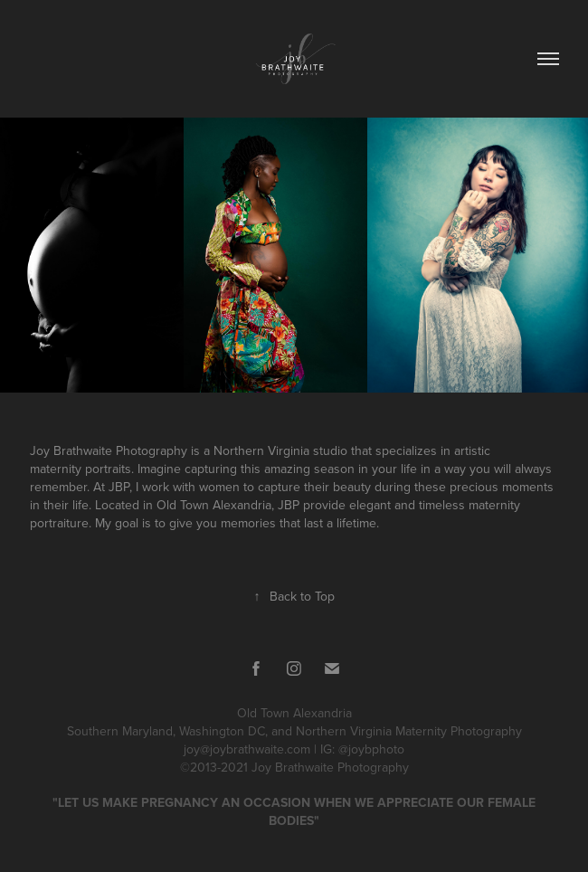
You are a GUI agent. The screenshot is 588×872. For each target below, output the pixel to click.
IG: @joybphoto (362, 749)
